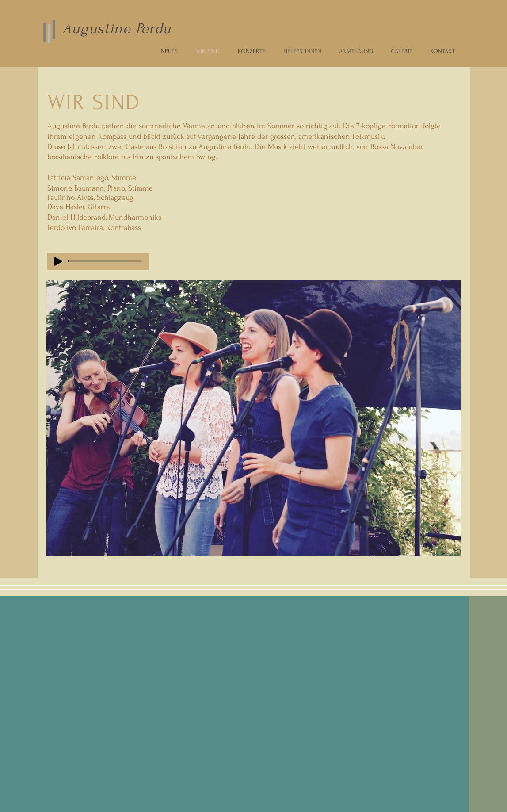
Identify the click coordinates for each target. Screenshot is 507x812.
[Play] (58, 261)
